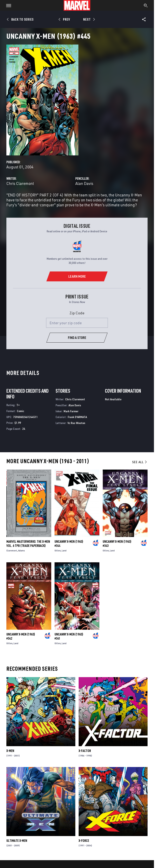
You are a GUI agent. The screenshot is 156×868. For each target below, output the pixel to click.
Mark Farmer (71, 411)
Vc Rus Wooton (76, 423)
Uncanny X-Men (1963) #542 (21, 636)
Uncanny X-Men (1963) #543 (117, 544)
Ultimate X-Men (17, 841)
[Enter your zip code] (77, 323)
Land (64, 550)
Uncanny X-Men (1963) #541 (69, 636)
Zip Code (77, 313)
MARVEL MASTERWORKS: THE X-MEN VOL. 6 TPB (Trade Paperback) (28, 544)
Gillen (58, 550)
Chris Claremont (20, 183)
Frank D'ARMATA (77, 417)
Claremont (12, 550)
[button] (7, 5)
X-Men (10, 751)
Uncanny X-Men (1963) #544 (69, 544)
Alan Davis (84, 183)
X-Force (84, 841)
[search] (146, 6)
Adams (22, 550)
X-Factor (85, 751)
